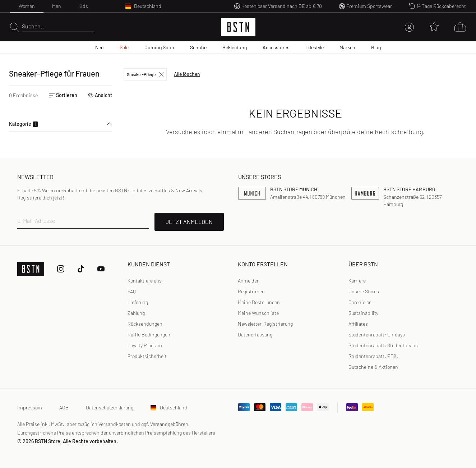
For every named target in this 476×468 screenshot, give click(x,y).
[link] (249, 281)
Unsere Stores (364, 291)
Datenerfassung (255, 334)
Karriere (357, 281)
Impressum (30, 407)
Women (27, 6)
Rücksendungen (145, 324)
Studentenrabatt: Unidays (377, 334)
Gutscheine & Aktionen (373, 367)
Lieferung (138, 302)
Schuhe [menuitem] (198, 47)
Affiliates (358, 324)
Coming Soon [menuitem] (159, 47)
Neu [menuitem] (100, 47)
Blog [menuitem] (376, 47)
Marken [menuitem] (347, 47)
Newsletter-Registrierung (265, 324)
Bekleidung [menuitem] (235, 47)
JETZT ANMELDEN (189, 222)
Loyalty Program (145, 345)
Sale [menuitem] (124, 47)
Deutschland (169, 407)
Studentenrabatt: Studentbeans (383, 345)
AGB (64, 407)
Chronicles (360, 302)
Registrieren (251, 291)
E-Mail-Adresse (36, 221)
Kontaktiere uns (145, 281)
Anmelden (249, 281)
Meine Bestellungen (259, 302)
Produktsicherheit (147, 356)
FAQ (132, 291)
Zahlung (136, 313)
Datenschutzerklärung (110, 407)
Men (57, 6)
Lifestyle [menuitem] (315, 47)
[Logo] (238, 27)
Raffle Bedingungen (149, 334)
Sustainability (363, 313)
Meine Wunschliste (258, 313)
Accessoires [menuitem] (276, 47)
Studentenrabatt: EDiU (373, 356)
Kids (83, 6)
